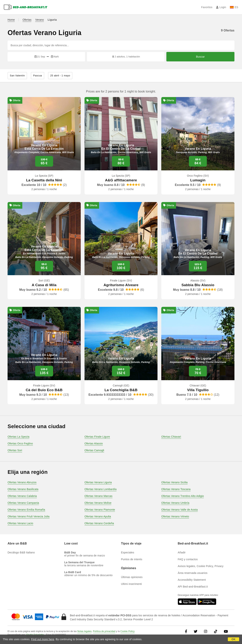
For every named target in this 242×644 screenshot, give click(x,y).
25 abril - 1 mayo (60, 76)
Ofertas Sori (15, 450)
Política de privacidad (104, 631)
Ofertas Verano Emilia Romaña (26, 510)
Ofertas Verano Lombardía (101, 489)
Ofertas (27, 20)
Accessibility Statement (192, 580)
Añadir (182, 552)
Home (11, 20)
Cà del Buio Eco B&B (44, 390)
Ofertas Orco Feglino (20, 443)
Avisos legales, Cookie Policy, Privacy (201, 566)
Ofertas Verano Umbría (175, 503)
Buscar (201, 57)
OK (233, 639)
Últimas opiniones (132, 577)
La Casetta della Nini (44, 180)
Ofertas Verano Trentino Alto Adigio (183, 496)
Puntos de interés (132, 559)
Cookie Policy (128, 631)
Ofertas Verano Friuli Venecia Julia (29, 516)
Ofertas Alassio (94, 443)
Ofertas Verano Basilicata (23, 489)
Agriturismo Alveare (121, 285)
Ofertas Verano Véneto (175, 516)
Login (221, 7)
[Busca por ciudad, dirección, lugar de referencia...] (121, 45)
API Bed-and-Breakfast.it (193, 587)
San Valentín (17, 76)
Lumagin (198, 180)
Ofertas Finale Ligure (97, 437)
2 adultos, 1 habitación (126, 57)
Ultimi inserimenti (131, 584)
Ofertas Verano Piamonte (100, 510)
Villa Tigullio (198, 390)
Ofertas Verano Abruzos (22, 482)
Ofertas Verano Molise (98, 503)
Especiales (128, 552)
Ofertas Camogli (94, 450)
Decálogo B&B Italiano (21, 552)
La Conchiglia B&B (121, 390)
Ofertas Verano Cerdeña (99, 523)
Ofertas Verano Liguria (98, 482)
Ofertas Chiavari (171, 437)
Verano (40, 20)
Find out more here (43, 639)
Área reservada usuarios (193, 573)
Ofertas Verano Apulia (98, 516)
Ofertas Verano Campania (23, 503)
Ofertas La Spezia (18, 437)
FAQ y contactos (188, 559)
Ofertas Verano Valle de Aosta (179, 510)
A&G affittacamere (121, 180)
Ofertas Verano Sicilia (174, 482)
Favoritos (207, 7)
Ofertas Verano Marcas (99, 496)
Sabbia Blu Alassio (198, 285)
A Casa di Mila (44, 285)
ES (234, 7)
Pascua (37, 76)
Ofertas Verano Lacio (20, 523)
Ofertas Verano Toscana (176, 489)
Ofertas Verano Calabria (22, 496)
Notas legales (84, 631)
